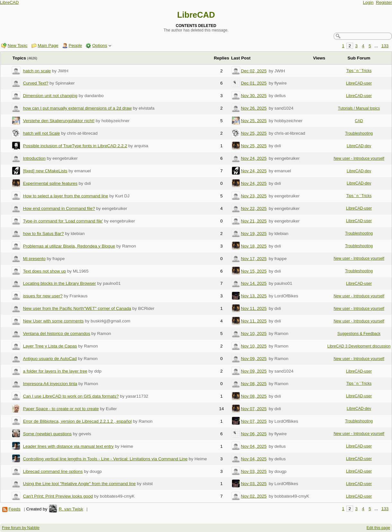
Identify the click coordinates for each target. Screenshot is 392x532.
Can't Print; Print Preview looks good (58, 496)
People (75, 45)
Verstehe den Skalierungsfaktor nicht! (59, 121)
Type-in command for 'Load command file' (63, 221)
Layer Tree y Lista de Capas (50, 346)
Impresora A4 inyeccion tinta (50, 384)
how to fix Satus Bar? (43, 234)
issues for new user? (43, 296)
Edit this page (378, 528)
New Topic (18, 45)
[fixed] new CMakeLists (45, 171)
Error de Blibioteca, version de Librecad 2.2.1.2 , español (77, 421)
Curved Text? (36, 83)
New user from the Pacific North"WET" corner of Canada (77, 308)
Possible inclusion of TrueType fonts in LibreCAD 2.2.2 (75, 146)
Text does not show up (44, 271)
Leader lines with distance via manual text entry (68, 446)
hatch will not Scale (41, 133)
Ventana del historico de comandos (56, 334)
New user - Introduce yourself (359, 158)
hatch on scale (37, 71)
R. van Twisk (71, 509)
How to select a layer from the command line (65, 196)
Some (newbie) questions (47, 434)
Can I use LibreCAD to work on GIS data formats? (71, 396)
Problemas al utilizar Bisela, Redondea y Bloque (69, 246)
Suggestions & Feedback (359, 334)
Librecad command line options (53, 471)
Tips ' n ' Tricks (359, 71)
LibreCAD (9, 2)
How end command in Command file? (59, 208)
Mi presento (34, 259)
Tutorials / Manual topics (359, 108)
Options (100, 45)
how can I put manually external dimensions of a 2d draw (77, 108)
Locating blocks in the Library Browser (59, 283)
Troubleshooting (359, 133)
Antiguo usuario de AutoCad (50, 359)
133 (385, 46)
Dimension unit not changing (50, 96)
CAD (359, 121)
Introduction (34, 158)
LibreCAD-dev (359, 146)
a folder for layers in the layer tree (55, 371)
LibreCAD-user (359, 83)
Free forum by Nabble (21, 528)
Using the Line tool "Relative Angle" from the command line (79, 484)
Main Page (48, 45)
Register (384, 2)
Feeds (14, 509)
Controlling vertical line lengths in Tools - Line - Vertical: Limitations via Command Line (105, 459)
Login (368, 2)
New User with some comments (53, 321)
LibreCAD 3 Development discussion (359, 346)
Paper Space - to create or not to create (61, 409)
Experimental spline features (50, 183)
